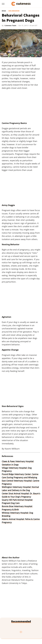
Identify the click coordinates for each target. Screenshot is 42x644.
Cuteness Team (10, 25)
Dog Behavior (14, 11)
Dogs (4, 11)
